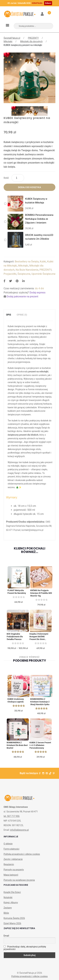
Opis (9, 315)
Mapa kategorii (11, 875)
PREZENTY (33, 38)
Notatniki (8, 897)
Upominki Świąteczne (44, 274)
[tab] (9, 315)
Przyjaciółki (10, 274)
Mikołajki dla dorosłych (31, 41)
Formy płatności (11, 849)
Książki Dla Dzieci (12, 892)
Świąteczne (24, 274)
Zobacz (48, 3)
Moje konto (42, 14)
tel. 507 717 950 (11, 816)
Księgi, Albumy (11, 902)
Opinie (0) (22, 315)
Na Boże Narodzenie (27, 270)
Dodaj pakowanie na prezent (23, 296)
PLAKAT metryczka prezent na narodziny (17, 592)
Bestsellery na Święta (27, 262)
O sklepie (8, 844)
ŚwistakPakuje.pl (12, 38)
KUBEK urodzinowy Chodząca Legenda (16, 700)
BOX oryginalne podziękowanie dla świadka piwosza (15, 637)
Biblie (6, 913)
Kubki (43, 262)
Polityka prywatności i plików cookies (22, 854)
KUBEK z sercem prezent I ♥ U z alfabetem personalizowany (40, 745)
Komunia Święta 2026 (14, 918)
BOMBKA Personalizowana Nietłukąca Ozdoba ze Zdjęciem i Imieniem (39, 219)
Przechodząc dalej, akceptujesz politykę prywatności (25, 948)
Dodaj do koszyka (29, 187)
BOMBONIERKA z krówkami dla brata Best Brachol (17, 745)
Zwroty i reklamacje (13, 859)
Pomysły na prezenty (14, 870)
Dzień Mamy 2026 (12, 923)
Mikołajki (8, 41)
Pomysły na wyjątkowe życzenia (19, 880)
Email (6, 936)
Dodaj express (38, 293)
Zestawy (8, 908)
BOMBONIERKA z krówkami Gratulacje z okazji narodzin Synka (40, 702)
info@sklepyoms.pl (19, 830)
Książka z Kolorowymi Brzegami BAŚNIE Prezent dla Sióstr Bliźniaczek (39, 637)
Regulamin (9, 864)
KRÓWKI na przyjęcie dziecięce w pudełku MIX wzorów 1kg (41, 593)
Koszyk (48, 12)
